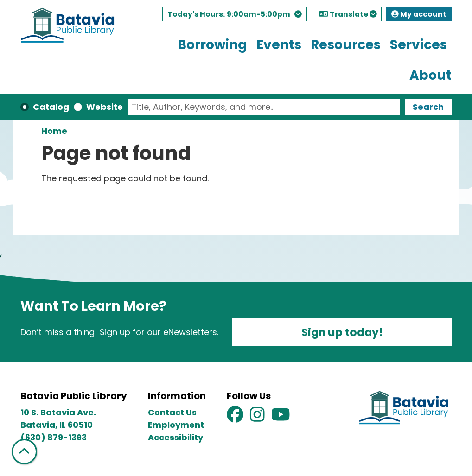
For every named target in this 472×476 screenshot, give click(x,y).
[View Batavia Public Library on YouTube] (281, 417)
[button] (235, 16)
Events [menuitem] (279, 45)
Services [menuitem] (418, 45)
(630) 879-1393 (54, 437)
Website (105, 107)
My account (419, 14)
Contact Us (172, 412)
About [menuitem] (431, 75)
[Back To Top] (24, 452)
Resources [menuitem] (346, 45)
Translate (348, 14)
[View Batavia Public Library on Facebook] (236, 417)
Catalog (51, 107)
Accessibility (175, 437)
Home (54, 131)
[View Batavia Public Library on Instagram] (258, 417)
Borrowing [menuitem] (212, 45)
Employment (176, 425)
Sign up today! (342, 332)
